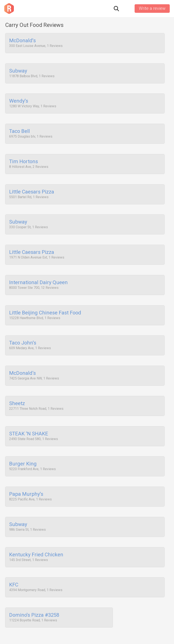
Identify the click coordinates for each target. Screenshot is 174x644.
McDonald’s (22, 359)
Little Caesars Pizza (32, 186)
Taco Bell (19, 128)
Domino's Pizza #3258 (34, 591)
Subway (18, 70)
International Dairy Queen (38, 273)
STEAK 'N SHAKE (29, 417)
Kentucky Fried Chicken (36, 533)
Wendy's (19, 99)
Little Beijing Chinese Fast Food (45, 301)
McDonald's (22, 41)
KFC (14, 562)
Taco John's (23, 330)
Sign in (127, 9)
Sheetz (17, 388)
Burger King (23, 446)
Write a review (152, 8)
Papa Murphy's (26, 475)
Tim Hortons (24, 157)
